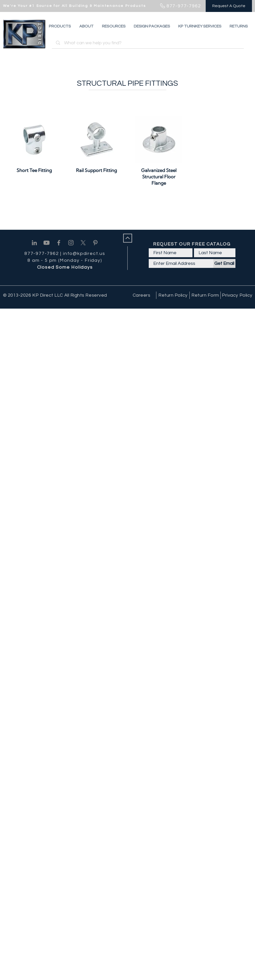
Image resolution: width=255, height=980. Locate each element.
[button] (239, 26)
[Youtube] (47, 243)
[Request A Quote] (229, 6)
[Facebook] (59, 243)
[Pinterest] (95, 243)
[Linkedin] (34, 243)
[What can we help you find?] (149, 43)
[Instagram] (71, 243)
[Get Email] (224, 263)
